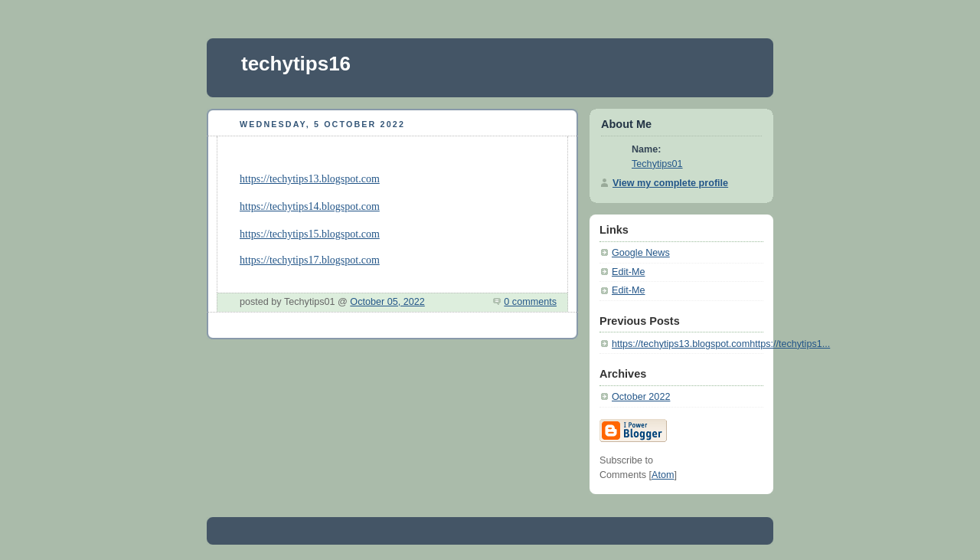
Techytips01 (657, 164)
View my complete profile (670, 183)
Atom (663, 475)
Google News (641, 253)
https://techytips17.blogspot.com (310, 260)
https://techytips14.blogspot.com (310, 206)
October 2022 (641, 397)
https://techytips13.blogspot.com (310, 179)
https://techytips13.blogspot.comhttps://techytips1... (721, 344)
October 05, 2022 (387, 302)
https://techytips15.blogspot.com (310, 234)
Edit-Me (628, 272)
